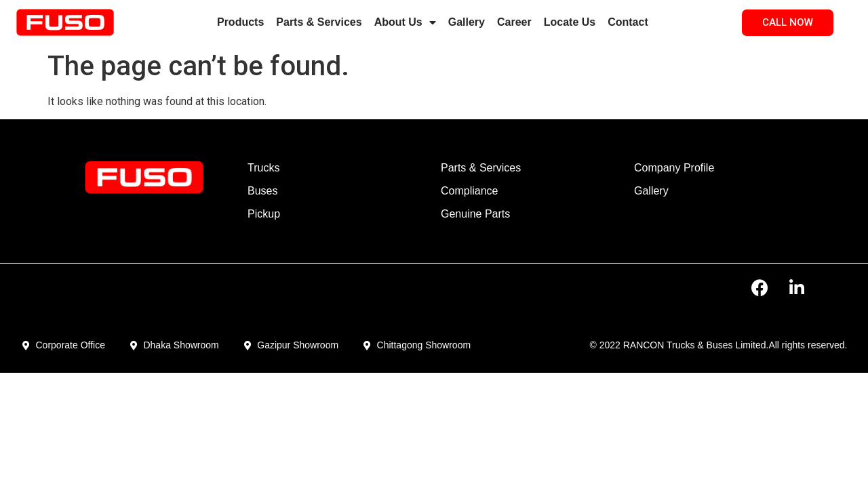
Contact (628, 22)
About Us (405, 22)
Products (240, 22)
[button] (788, 23)
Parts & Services (319, 22)
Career (514, 22)
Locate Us (570, 22)
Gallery (467, 22)
